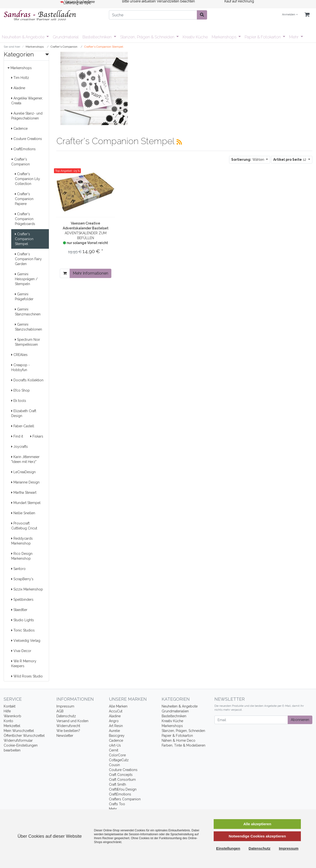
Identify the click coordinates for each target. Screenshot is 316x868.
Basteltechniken (98, 37)
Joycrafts (20, 447)
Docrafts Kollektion (27, 380)
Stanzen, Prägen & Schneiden (148, 37)
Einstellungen (228, 848)
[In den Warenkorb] (65, 273)
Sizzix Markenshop (27, 589)
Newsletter (65, 736)
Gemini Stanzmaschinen (28, 312)
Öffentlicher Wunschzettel (24, 736)
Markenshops (225, 37)
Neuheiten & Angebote (24, 37)
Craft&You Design (123, 789)
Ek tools (19, 401)
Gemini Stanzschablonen (28, 327)
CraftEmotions (23, 149)
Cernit (114, 750)
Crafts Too (117, 804)
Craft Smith (117, 784)
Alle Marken (118, 706)
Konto (8, 721)
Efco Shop (21, 390)
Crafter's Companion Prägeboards (25, 219)
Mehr (294, 37)
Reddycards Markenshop (22, 541)
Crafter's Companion (21, 162)
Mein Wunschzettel (19, 731)
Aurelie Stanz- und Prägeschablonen (27, 116)
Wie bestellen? (68, 731)
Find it (17, 436)
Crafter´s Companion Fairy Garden (28, 259)
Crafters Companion (125, 799)
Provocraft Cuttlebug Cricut (24, 526)
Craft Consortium (122, 780)
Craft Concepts (121, 775)
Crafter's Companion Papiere (24, 199)
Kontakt (10, 706)
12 (290, 160)
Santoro (18, 569)
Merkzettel (12, 726)
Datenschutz (66, 716)
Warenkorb (12, 716)
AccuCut (116, 711)
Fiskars (37, 436)
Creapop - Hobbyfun (21, 367)
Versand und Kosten (72, 721)
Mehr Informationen (90, 273)
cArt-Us (115, 745)
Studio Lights (23, 620)
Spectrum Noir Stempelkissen (27, 342)
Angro (114, 721)
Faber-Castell (23, 426)
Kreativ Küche (195, 37)
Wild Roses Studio (27, 676)
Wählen (248, 160)
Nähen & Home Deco (179, 740)
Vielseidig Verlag (26, 641)
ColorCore (117, 755)
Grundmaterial (66, 37)
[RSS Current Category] (179, 142)
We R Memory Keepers (24, 664)
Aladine (18, 88)
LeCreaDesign (23, 472)
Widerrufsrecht (68, 726)
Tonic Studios (23, 630)
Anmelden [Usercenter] (290, 15)
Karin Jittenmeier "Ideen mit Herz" (25, 459)
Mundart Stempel (26, 503)
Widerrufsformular (18, 740)
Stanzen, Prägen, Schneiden (183, 731)
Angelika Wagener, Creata (27, 101)
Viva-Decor (21, 651)
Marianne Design (25, 482)
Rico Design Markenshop (22, 556)
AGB (60, 711)
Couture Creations (27, 139)
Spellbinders (22, 600)
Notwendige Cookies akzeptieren (257, 836)
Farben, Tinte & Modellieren (184, 745)
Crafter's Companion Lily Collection (27, 179)
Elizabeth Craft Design (24, 413)
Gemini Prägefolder (24, 297)
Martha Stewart (24, 493)
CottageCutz (119, 760)
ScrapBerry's (22, 579)
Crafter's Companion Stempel (24, 239)
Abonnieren (300, 720)
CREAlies (19, 355)
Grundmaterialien (175, 711)
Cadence (19, 129)
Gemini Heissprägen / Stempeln (26, 279)
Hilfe (7, 711)
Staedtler (19, 610)
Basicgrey (117, 736)
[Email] (251, 720)
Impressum (65, 706)
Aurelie (114, 731)
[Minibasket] (307, 15)
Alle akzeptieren (257, 824)
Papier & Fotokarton (263, 37)
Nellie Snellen (23, 513)
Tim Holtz (20, 78)
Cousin (114, 765)
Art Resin (116, 726)
